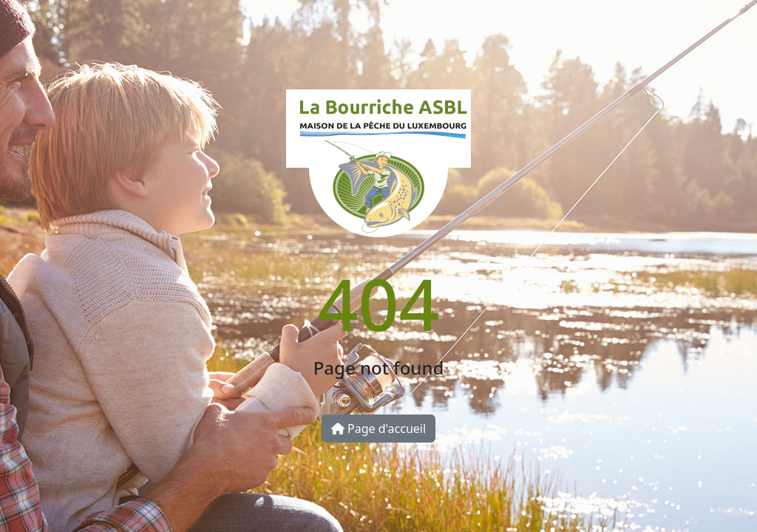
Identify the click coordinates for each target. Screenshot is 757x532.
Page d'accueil (378, 429)
